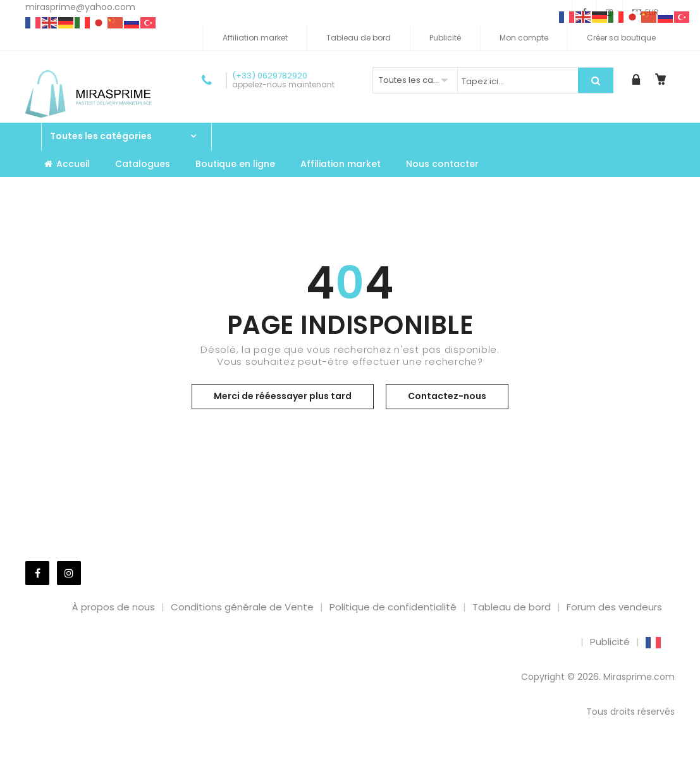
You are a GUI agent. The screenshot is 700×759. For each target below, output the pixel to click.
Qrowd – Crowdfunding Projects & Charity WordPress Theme (496, 756)
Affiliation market (255, 38)
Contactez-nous (447, 396)
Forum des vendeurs (614, 607)
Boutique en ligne (235, 164)
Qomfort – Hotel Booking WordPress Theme (300, 756)
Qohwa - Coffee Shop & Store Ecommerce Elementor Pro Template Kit (192, 756)
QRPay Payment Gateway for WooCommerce (532, 756)
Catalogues (143, 164)
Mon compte (524, 38)
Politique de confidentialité (393, 607)
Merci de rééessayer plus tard (283, 396)
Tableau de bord (359, 38)
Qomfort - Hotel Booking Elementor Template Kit (267, 756)
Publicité (445, 38)
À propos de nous (114, 607)
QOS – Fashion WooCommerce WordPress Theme (333, 756)
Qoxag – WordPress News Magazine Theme (404, 756)
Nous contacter (442, 164)
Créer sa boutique (621, 38)
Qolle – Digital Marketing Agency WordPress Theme (233, 756)
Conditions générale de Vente (242, 607)
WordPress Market (160, 756)
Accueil (67, 164)
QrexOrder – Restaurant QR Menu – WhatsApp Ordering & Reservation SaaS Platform (447, 756)
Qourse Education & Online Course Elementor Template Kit (369, 756)
